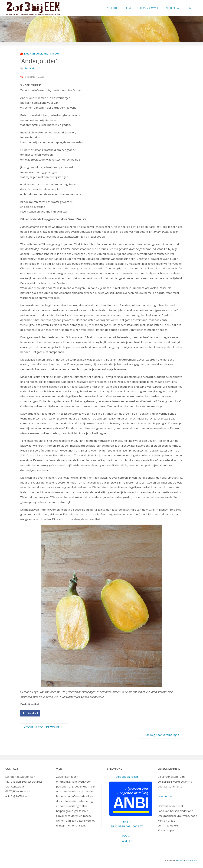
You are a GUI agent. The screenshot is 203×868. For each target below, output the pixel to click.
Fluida (180, 860)
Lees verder (165, 796)
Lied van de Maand (36, 53)
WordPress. (192, 860)
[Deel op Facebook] (30, 713)
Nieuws (55, 53)
